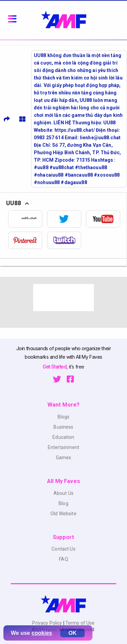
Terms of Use (80, 623)
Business (63, 427)
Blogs (64, 417)
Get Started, (56, 367)
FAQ (63, 559)
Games (64, 458)
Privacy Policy (48, 623)
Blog (63, 503)
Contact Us (63, 549)
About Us (63, 493)
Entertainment (64, 447)
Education (63, 437)
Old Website (63, 514)
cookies (42, 633)
